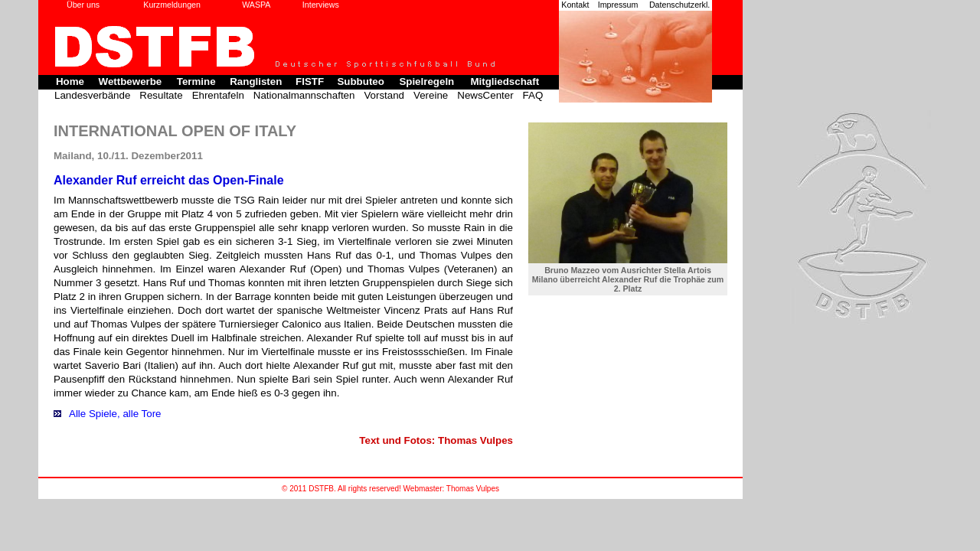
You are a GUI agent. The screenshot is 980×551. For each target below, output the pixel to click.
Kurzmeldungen (172, 5)
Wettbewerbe (131, 82)
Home (70, 82)
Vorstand (384, 95)
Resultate (161, 95)
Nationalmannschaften (304, 95)
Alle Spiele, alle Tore (115, 414)
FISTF (310, 82)
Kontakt (575, 5)
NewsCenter (485, 95)
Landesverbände (92, 95)
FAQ (533, 95)
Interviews (321, 5)
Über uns (83, 5)
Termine (196, 82)
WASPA (256, 5)
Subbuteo (360, 82)
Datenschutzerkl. (679, 5)
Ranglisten (256, 82)
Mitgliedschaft (505, 82)
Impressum (618, 5)
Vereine (431, 95)
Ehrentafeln (218, 95)
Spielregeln (426, 82)
